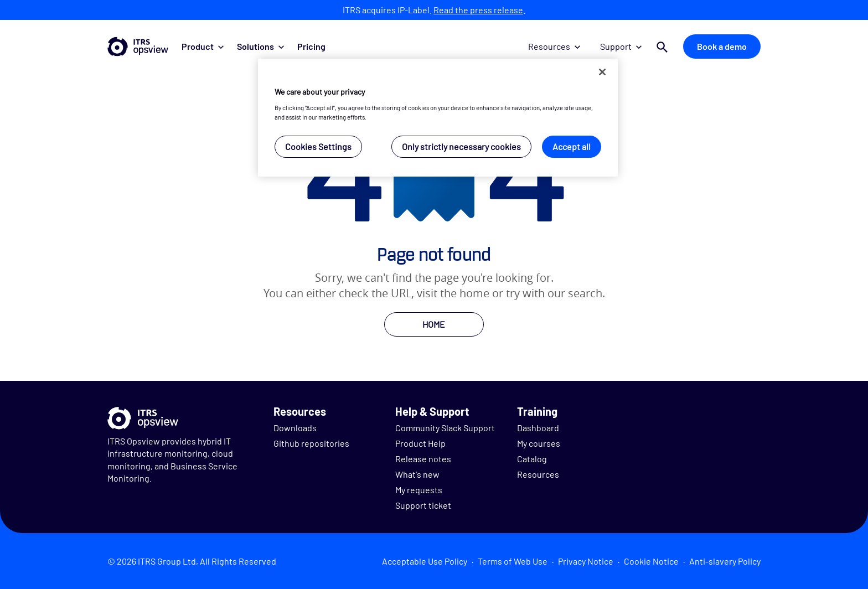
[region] (438, 118)
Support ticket (423, 505)
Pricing (311, 46)
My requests (419, 490)
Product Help (420, 443)
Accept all (572, 146)
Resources (554, 46)
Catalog (532, 459)
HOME (434, 324)
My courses (539, 443)
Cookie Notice (651, 561)
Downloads (295, 428)
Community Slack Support (445, 428)
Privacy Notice (586, 561)
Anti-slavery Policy (725, 561)
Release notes (423, 459)
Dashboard (538, 428)
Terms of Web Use (513, 561)
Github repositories (311, 443)
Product (203, 46)
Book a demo (722, 46)
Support (621, 46)
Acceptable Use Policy (425, 561)
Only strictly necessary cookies (461, 146)
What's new (417, 474)
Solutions (260, 46)
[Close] (602, 72)
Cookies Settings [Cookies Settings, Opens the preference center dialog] (318, 146)
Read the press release (478, 10)
